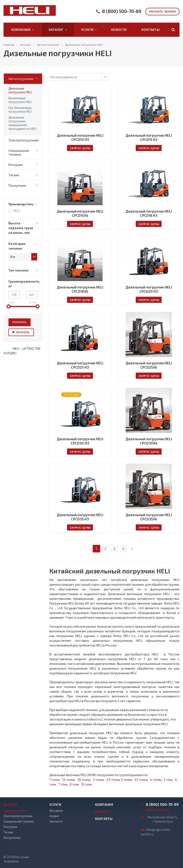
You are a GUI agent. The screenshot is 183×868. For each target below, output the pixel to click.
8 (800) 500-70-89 (122, 11)
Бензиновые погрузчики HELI (20, 100)
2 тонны (98, 780)
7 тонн (63, 784)
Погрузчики (17, 185)
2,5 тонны (113, 780)
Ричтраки (16, 165)
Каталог (58, 30)
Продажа (56, 810)
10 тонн (86, 784)
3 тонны (127, 780)
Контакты (150, 30)
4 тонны (156, 780)
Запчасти (56, 821)
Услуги (89, 30)
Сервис (54, 816)
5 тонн (168, 780)
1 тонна (55, 780)
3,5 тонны (141, 780)
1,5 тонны (68, 780)
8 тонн (74, 784)
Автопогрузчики (21, 79)
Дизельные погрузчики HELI (20, 90)
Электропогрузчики (24, 140)
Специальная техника (19, 152)
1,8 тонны (84, 780)
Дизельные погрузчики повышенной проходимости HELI (22, 123)
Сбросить (23, 332)
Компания (22, 30)
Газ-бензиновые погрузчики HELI (20, 110)
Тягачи (14, 175)
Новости (119, 30)
